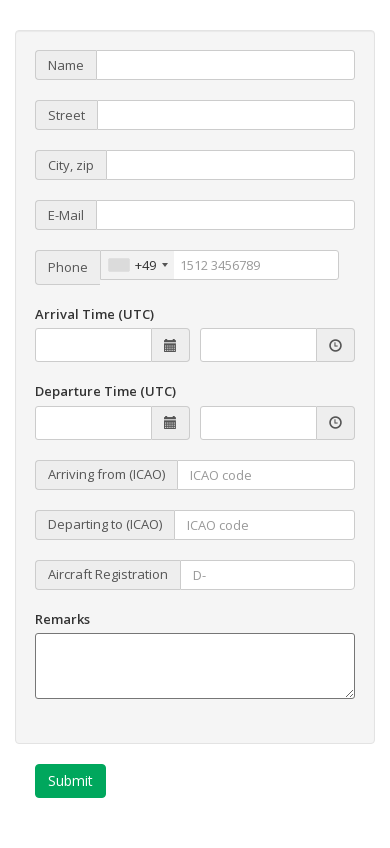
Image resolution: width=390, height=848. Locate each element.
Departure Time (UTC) (105, 391)
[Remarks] (195, 666)
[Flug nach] (264, 525)
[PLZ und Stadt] (230, 165)
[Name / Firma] (225, 65)
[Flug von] (266, 475)
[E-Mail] (225, 215)
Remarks (62, 619)
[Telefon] (219, 265)
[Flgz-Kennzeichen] (267, 575)
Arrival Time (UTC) (94, 314)
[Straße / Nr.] (226, 115)
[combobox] (137, 265)
